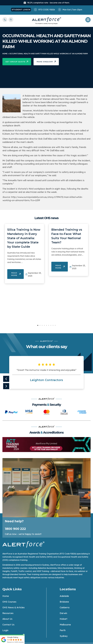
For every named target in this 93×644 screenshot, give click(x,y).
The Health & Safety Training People (46, 24)
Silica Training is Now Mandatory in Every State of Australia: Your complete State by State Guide (24, 238)
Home (5, 54)
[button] (38, 325)
